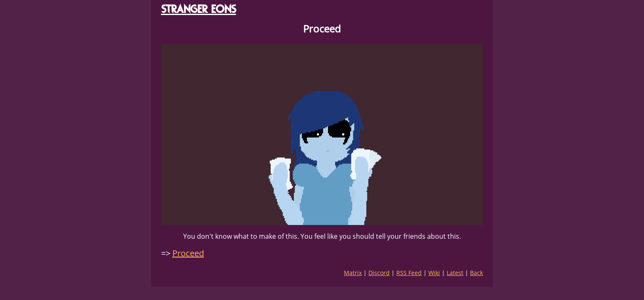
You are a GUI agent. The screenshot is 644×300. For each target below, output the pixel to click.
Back (476, 273)
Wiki (434, 273)
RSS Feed (409, 273)
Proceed (188, 253)
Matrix (353, 273)
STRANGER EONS (199, 9)
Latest (455, 273)
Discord (379, 273)
